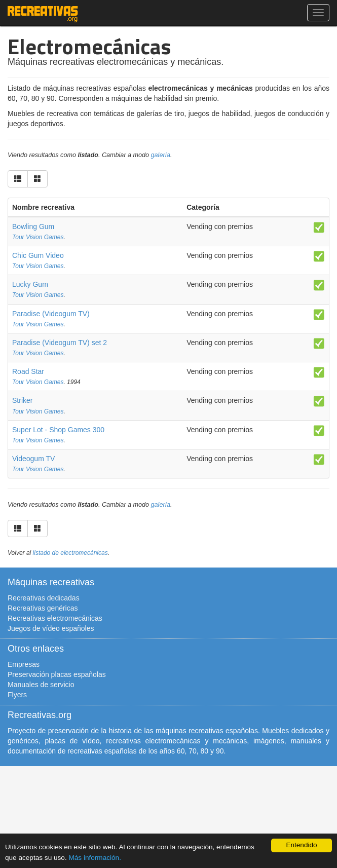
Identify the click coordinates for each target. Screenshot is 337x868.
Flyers (17, 695)
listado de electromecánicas (70, 553)
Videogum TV (33, 459)
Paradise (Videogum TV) (51, 314)
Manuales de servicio (41, 685)
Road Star (28, 371)
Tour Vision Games (38, 237)
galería (161, 155)
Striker (22, 400)
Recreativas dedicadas (44, 598)
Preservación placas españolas (57, 674)
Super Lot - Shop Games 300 (58, 430)
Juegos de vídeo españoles (51, 628)
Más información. (95, 858)
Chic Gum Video (38, 255)
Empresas (24, 664)
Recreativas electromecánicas (55, 618)
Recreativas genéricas (43, 608)
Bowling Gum (33, 227)
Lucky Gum (30, 284)
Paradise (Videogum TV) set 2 (60, 343)
